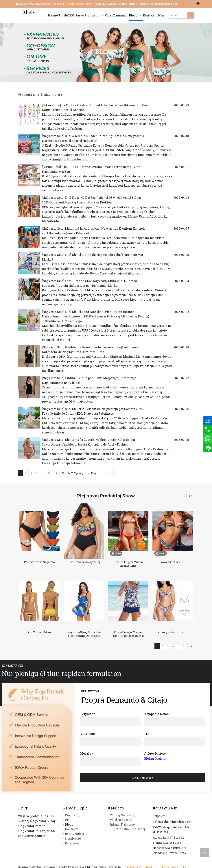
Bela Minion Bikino (39, 632)
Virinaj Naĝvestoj (122, 815)
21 (184, 646)
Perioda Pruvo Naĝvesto (39, 562)
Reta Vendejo (74, 834)
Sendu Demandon (142, 778)
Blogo (69, 824)
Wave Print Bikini (173, 562)
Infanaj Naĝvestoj (123, 824)
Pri (67, 820)
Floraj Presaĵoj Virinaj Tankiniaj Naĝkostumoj (128, 634)
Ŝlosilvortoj (73, 838)
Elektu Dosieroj (155, 758)
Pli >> (188, 496)
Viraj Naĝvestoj (121, 820)
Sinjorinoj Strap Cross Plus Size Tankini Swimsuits (84, 634)
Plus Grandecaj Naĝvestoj (84, 562)
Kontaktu (72, 829)
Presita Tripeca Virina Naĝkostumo (128, 564)
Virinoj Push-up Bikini (173, 632)
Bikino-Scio (51, 105)
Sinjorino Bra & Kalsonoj (127, 829)
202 (49, 473)
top (204, 852)
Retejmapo (73, 843)
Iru (111, 473)
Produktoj (72, 815)
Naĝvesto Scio (53, 136)
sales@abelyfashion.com (162, 4)
